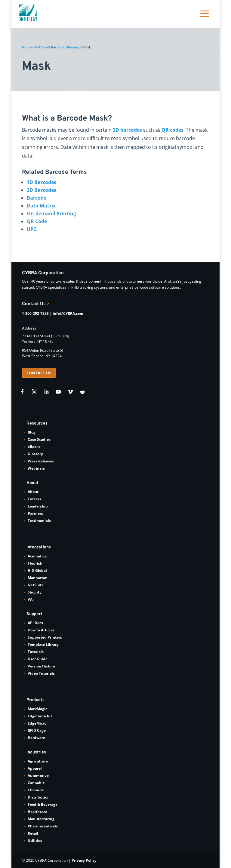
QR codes (172, 130)
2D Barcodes (42, 190)
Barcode (37, 198)
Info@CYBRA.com (68, 313)
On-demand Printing (51, 213)
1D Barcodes (42, 182)
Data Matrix (41, 206)
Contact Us (36, 304)
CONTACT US (39, 373)
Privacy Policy (84, 860)
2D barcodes (127, 130)
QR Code (37, 221)
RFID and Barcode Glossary (57, 47)
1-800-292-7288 (35, 313)
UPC (32, 229)
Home (27, 47)
